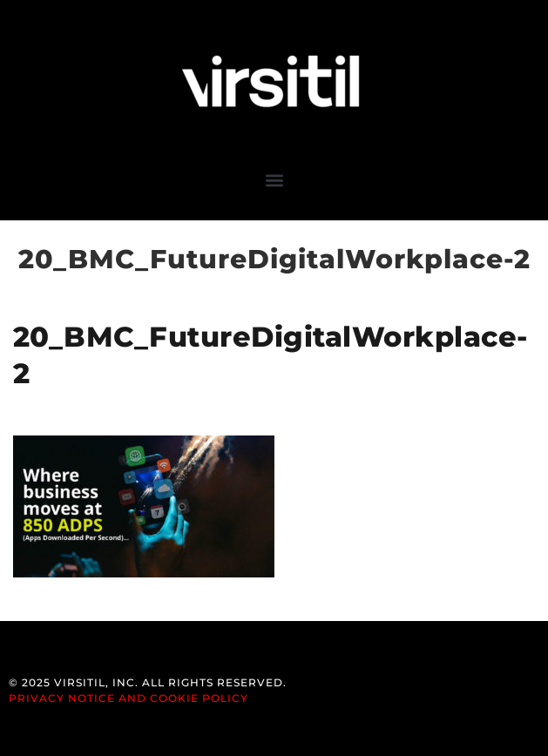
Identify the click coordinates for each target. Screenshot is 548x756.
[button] (274, 180)
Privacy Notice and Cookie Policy (129, 698)
